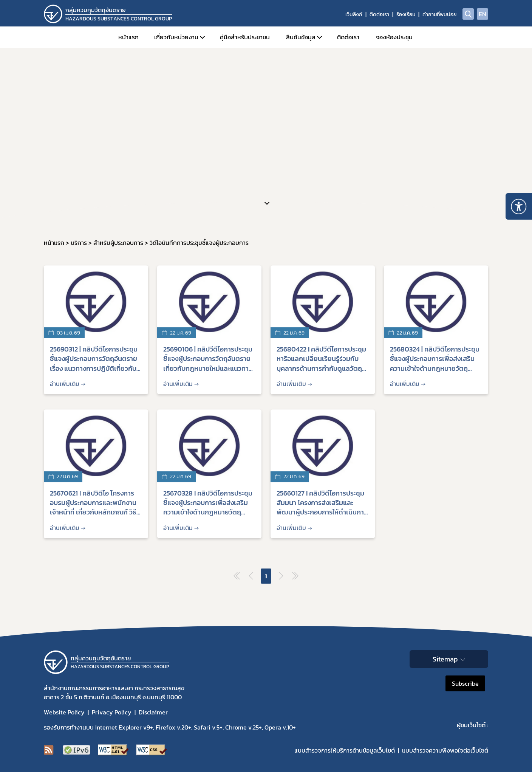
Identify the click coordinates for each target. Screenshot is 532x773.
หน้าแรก (128, 37)
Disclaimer (153, 712)
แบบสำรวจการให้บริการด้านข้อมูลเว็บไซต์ (345, 750)
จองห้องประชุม (394, 37)
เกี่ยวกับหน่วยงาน (176, 37)
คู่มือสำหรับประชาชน (245, 37)
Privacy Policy (112, 712)
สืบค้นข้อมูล (301, 37)
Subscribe (465, 683)
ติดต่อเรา (379, 15)
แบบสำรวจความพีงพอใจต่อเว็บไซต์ (445, 750)
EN (483, 14)
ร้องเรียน (406, 15)
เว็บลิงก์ (354, 15)
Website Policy (64, 712)
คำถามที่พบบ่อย (439, 15)
